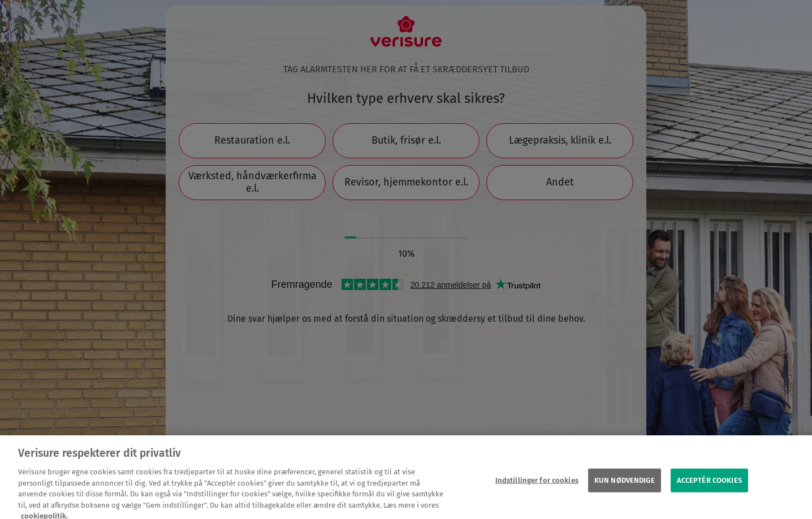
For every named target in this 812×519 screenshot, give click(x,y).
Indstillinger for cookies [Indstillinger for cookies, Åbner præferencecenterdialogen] (537, 484)
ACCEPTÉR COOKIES (709, 484)
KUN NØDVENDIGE (625, 484)
